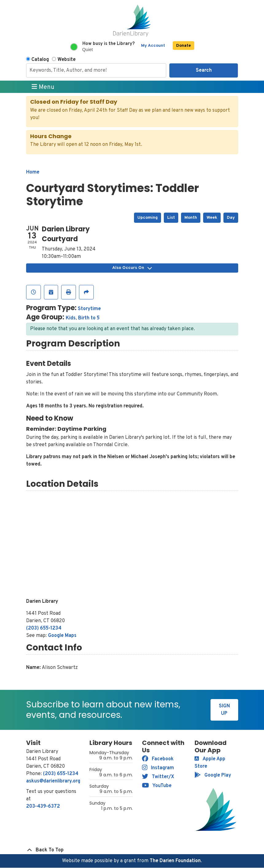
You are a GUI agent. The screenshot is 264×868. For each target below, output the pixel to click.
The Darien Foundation (175, 861)
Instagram (158, 768)
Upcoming (148, 218)
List (171, 218)
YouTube (157, 786)
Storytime (89, 309)
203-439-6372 (43, 806)
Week (212, 218)
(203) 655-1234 (44, 628)
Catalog (40, 60)
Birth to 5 (89, 318)
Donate (183, 46)
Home (33, 172)
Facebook (158, 759)
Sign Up (224, 710)
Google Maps (62, 636)
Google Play (213, 775)
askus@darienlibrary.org (53, 781)
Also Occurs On (132, 268)
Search (204, 70)
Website (67, 60)
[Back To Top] (132, 850)
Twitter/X (158, 777)
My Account (153, 46)
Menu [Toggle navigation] (43, 87)
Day (231, 218)
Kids (71, 318)
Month (191, 218)
